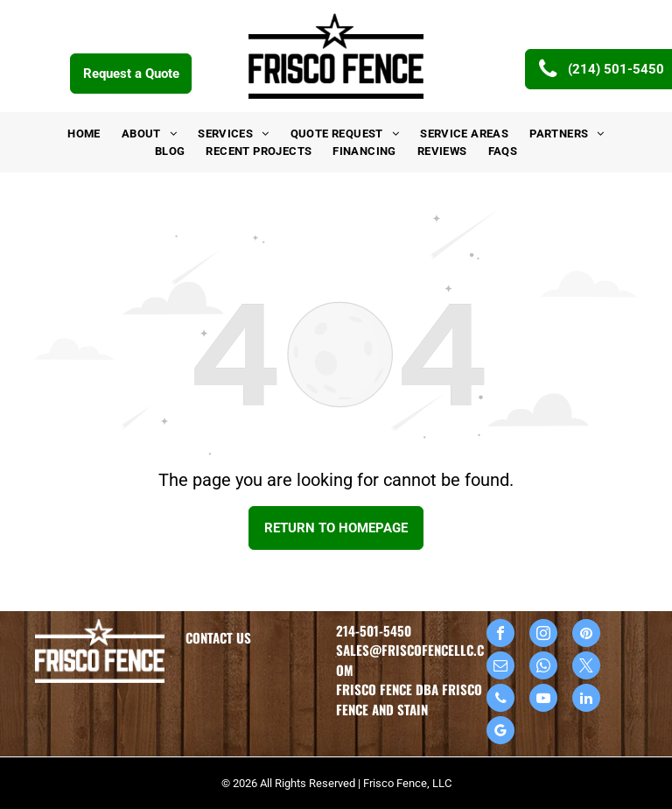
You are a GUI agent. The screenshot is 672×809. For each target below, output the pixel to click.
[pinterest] (586, 635)
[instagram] (543, 635)
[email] (500, 668)
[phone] (500, 700)
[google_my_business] (500, 732)
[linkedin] (586, 700)
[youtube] (543, 700)
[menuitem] (84, 134)
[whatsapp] (543, 668)
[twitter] (586, 668)
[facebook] (500, 635)
